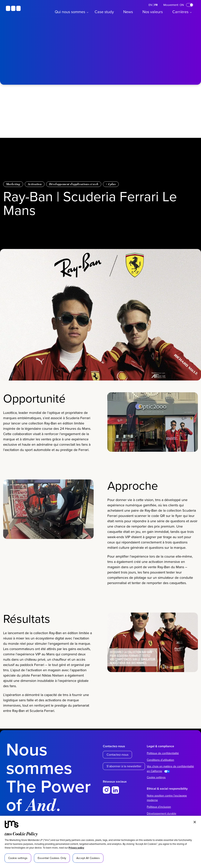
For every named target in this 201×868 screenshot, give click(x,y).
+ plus (111, 184)
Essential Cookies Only (52, 858)
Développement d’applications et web (74, 184)
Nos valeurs (153, 12)
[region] (100, 842)
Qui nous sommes (70, 12)
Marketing (13, 184)
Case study (104, 12)
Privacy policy (76, 848)
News (128, 12)
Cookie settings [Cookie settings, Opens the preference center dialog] (18, 858)
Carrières (180, 12)
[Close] (195, 822)
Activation (35, 184)
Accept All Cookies (88, 858)
